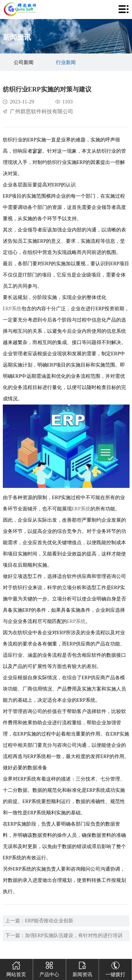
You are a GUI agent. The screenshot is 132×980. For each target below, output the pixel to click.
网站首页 (16, 968)
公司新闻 (24, 62)
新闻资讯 (82, 968)
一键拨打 (115, 968)
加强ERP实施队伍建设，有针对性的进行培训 (74, 936)
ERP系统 (12, 309)
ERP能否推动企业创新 (49, 921)
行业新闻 (66, 62)
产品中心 (49, 968)
